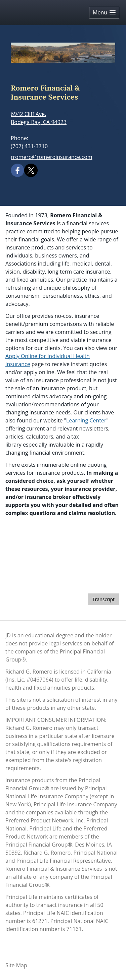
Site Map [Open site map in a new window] (16, 965)
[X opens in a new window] (31, 170)
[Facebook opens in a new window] (17, 170)
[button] (104, 13)
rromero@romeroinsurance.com (52, 157)
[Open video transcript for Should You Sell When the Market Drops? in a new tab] (103, 599)
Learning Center (86, 420)
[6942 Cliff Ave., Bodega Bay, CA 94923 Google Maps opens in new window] (39, 118)
